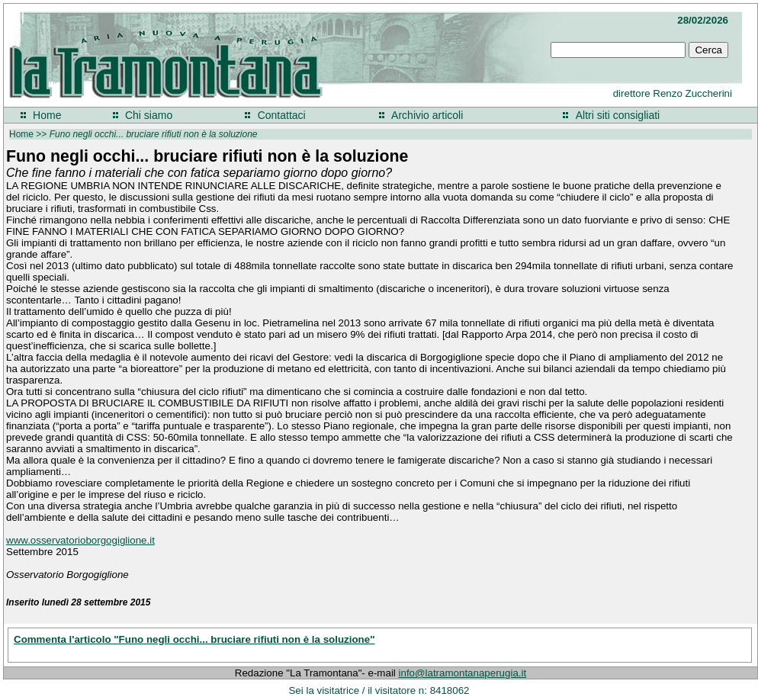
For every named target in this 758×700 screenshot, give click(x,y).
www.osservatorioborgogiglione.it (80, 540)
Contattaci (282, 115)
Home (47, 115)
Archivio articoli (427, 115)
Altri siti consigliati (618, 115)
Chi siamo (149, 115)
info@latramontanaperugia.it (463, 673)
